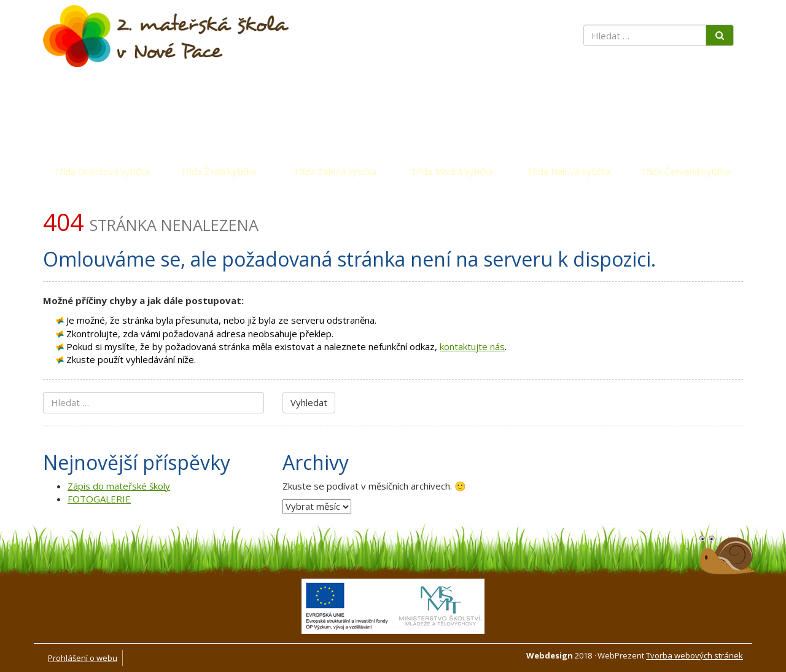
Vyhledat (309, 402)
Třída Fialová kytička (568, 171)
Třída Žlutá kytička (218, 171)
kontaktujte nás (472, 346)
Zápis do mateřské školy (119, 486)
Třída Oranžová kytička (101, 171)
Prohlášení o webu (83, 658)
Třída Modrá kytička (452, 171)
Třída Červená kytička (685, 171)
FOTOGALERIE (99, 499)
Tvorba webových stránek (695, 655)
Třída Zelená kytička (335, 171)
